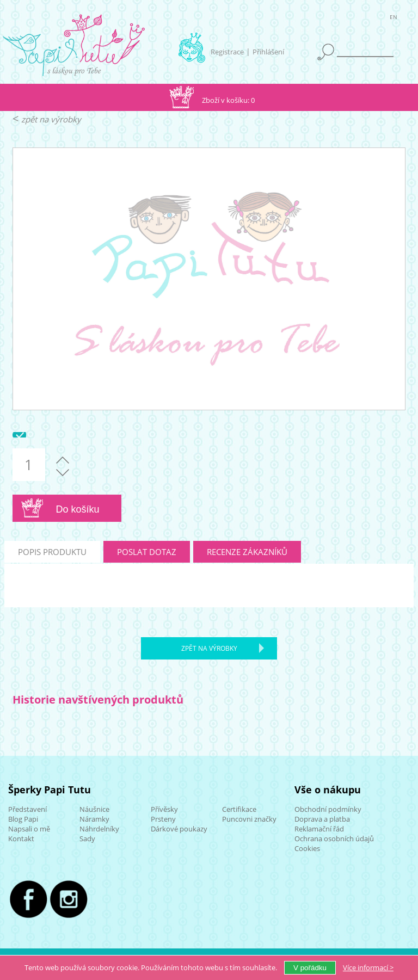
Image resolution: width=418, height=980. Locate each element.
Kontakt (21, 839)
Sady (87, 839)
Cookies (307, 848)
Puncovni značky (249, 819)
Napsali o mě (29, 829)
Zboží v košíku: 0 (228, 100)
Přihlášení (268, 52)
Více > (368, 967)
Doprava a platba (322, 819)
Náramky (94, 819)
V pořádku (310, 968)
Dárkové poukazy (179, 829)
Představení (27, 809)
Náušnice (94, 809)
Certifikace (239, 809)
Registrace (227, 52)
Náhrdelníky (99, 829)
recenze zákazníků (247, 552)
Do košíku (78, 509)
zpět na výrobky (51, 119)
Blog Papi (23, 819)
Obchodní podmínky (328, 809)
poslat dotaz (147, 552)
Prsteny (163, 819)
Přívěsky (164, 809)
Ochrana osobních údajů (334, 839)
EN (394, 19)
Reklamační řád (319, 829)
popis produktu (52, 552)
